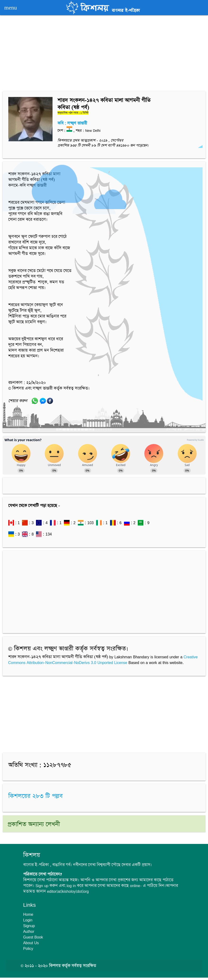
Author (29, 931)
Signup (29, 926)
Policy (28, 948)
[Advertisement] (104, 54)
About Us (31, 943)
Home (28, 914)
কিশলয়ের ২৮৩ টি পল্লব (35, 796)
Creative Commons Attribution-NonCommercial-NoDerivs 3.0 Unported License (103, 660)
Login (28, 920)
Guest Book (33, 937)
